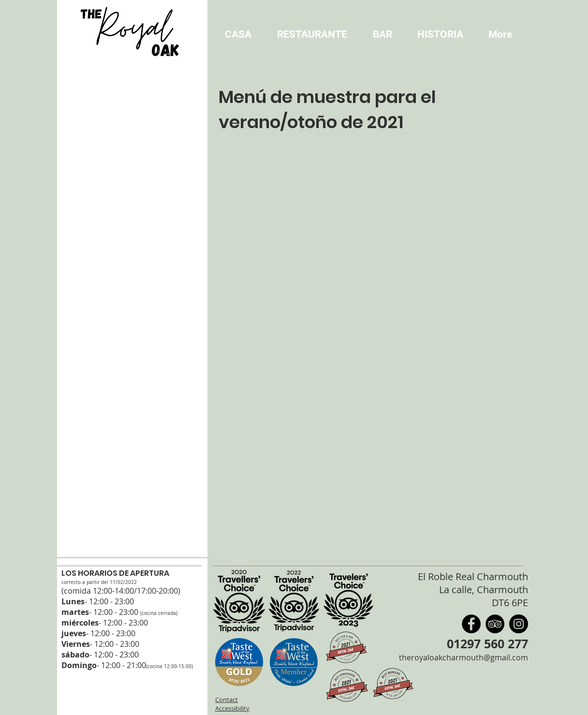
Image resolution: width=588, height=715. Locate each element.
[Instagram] (519, 624)
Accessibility (232, 708)
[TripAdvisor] (495, 624)
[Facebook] (471, 624)
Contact (227, 700)
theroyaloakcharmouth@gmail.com (463, 657)
